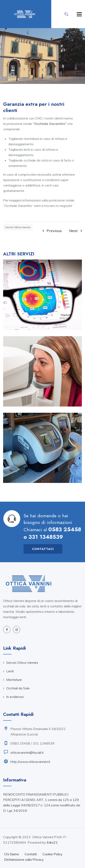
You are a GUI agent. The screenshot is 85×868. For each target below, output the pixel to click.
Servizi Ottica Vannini (18, 227)
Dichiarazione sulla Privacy (24, 859)
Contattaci (43, 549)
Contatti (31, 854)
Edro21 (52, 842)
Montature (14, 680)
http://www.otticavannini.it (30, 762)
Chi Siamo (12, 854)
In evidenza (15, 697)
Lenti (10, 671)
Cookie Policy (52, 854)
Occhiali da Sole (18, 688)
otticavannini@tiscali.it (27, 752)
